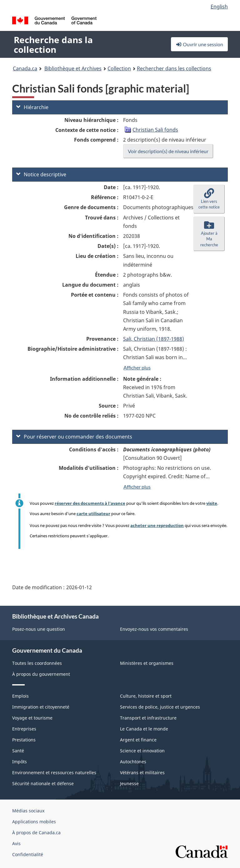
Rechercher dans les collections (174, 68)
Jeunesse (129, 783)
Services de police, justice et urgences (160, 707)
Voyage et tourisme (32, 718)
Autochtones (133, 762)
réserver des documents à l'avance (90, 503)
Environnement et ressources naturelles (54, 773)
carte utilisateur (93, 514)
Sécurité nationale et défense (43, 783)
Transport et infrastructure (148, 718)
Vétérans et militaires (142, 773)
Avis (16, 843)
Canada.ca (25, 68)
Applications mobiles (34, 822)
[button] (209, 199)
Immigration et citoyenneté (41, 707)
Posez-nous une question (39, 629)
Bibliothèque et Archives (73, 68)
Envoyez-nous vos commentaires (154, 629)
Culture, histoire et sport (146, 696)
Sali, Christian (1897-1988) (154, 339)
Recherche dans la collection (53, 45)
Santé (18, 751)
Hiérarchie (32, 107)
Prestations (24, 740)
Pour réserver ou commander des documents (74, 437)
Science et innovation (142, 751)
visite (212, 503)
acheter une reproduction (157, 525)
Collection (119, 68)
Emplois (20, 696)
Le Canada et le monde (144, 729)
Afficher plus (137, 367)
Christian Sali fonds (155, 130)
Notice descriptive (41, 174)
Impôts (20, 762)
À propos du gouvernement (41, 674)
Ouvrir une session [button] (199, 44)
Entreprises (24, 729)
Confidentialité (28, 854)
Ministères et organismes (147, 663)
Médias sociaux (28, 811)
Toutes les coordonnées (37, 663)
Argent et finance (138, 740)
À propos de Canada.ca (36, 833)
